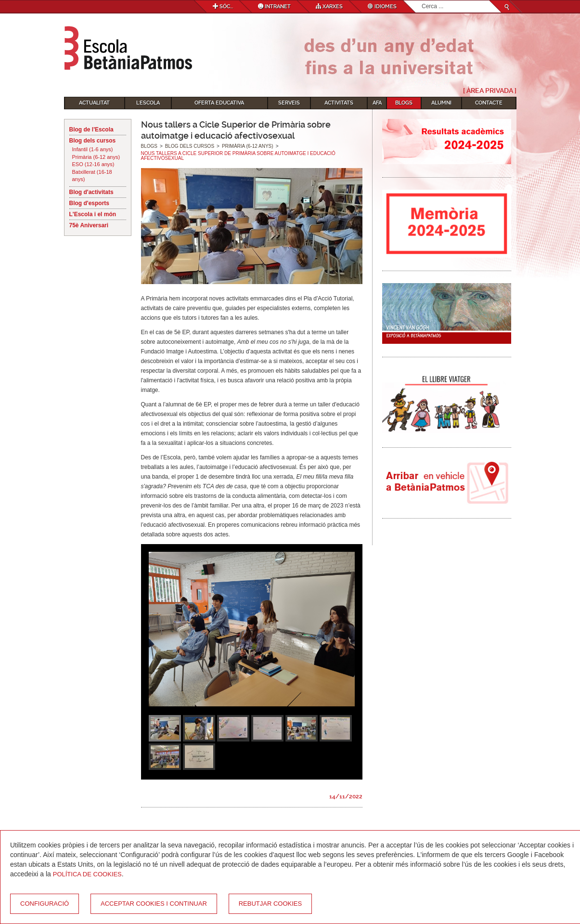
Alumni (441, 103)
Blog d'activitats (91, 192)
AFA (377, 103)
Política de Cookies (87, 874)
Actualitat (94, 103)
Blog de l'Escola (91, 130)
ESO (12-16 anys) (93, 164)
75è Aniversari (89, 225)
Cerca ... (422, 1)
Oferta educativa (219, 103)
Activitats (339, 103)
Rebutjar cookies (270, 904)
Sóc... (223, 7)
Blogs (404, 103)
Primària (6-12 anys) (96, 157)
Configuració (45, 904)
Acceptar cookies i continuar (154, 904)
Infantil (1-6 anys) (93, 149)
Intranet (274, 7)
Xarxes (329, 7)
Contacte (489, 103)
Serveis (289, 103)
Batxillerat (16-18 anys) (92, 176)
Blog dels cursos (93, 141)
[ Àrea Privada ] (490, 91)
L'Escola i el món (93, 214)
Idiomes (382, 7)
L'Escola (148, 103)
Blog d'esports (90, 203)
